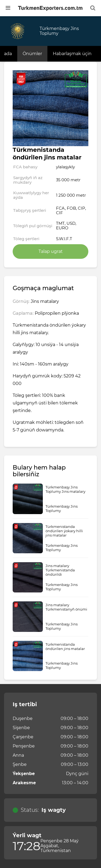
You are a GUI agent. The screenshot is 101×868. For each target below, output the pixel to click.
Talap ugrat (51, 251)
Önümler (32, 54)
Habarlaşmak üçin (72, 54)
